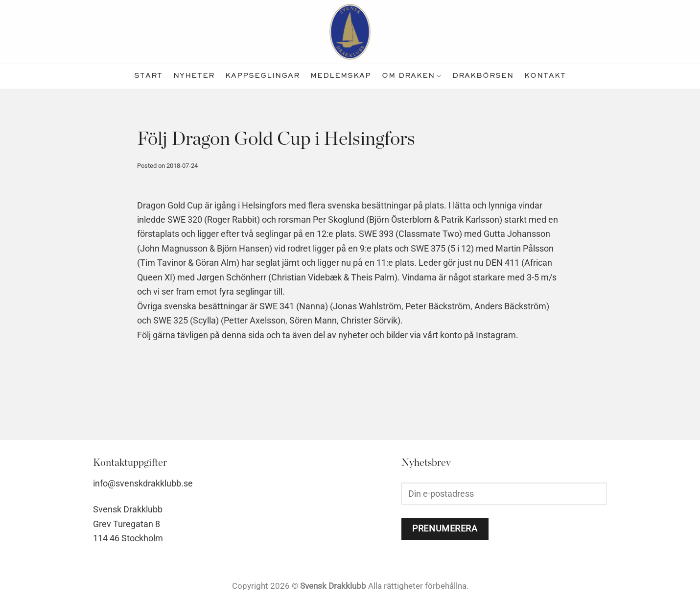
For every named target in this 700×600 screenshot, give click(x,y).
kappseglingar (262, 76)
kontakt (545, 76)
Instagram (496, 335)
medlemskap (341, 76)
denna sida (243, 335)
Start (148, 76)
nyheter (194, 76)
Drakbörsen (483, 76)
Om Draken (412, 76)
